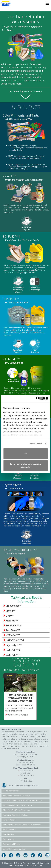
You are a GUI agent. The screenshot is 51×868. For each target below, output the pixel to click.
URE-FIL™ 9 (12, 650)
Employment (9, 839)
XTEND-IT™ (12, 635)
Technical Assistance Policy (15, 815)
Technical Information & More (26, 91)
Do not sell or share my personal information (26, 466)
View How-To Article (17, 715)
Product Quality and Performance (18, 805)
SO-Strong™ (12, 606)
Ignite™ (9, 611)
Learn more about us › (11, 749)
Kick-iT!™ (11, 620)
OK (26, 453)
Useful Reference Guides (14, 849)
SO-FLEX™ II (12, 625)
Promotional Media (11, 844)
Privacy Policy (9, 820)
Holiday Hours (9, 829)
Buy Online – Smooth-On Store (16, 796)
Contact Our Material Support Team (23, 785)
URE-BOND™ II (14, 640)
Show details (36, 443)
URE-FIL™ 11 (12, 655)
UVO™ (8, 616)
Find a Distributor (11, 791)
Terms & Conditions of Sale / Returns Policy (22, 800)
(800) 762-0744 (27, 775)
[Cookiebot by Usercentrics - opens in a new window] (36, 399)
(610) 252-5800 (27, 770)
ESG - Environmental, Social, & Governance (22, 825)
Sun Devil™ (12, 630)
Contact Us (8, 834)
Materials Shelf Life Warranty (16, 810)
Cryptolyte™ (12, 645)
